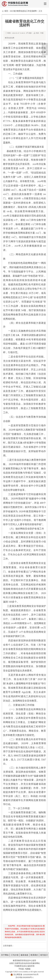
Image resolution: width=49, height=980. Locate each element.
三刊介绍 (15, 955)
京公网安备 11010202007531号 (26, 974)
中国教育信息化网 (45, 46)
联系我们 (34, 955)
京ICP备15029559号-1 (24, 977)
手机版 (21, 969)
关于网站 (5, 955)
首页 (6, 11)
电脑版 (28, 969)
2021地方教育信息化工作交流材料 (23, 11)
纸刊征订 (44, 955)
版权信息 (24, 955)
